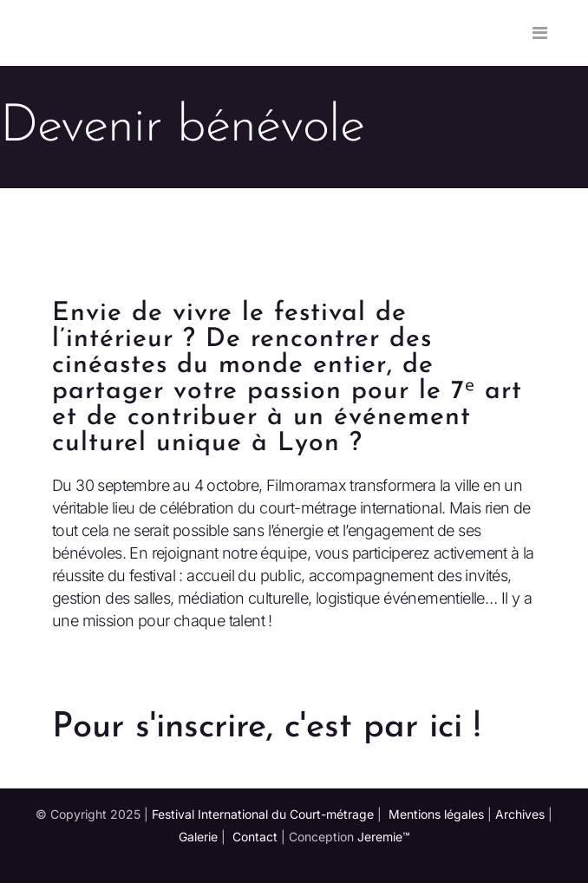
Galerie (198, 837)
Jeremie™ (384, 837)
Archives (520, 814)
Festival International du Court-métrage (263, 814)
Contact (255, 837)
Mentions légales (436, 814)
